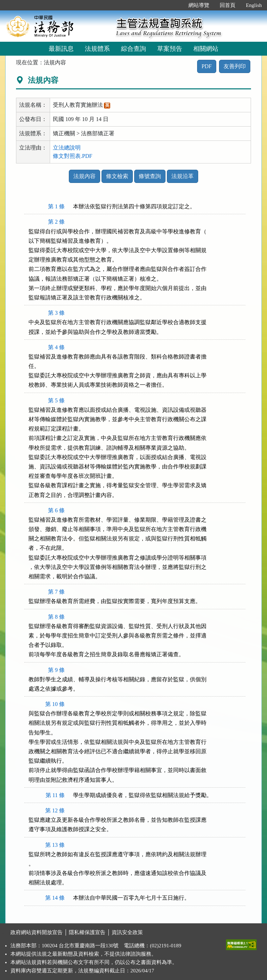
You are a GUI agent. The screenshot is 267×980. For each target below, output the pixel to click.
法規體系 (97, 49)
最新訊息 (61, 49)
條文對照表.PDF (72, 156)
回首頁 (228, 5)
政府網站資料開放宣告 (37, 932)
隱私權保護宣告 (87, 932)
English (254, 5)
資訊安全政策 (127, 932)
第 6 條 (56, 510)
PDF (207, 66)
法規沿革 (183, 176)
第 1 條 (56, 206)
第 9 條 (56, 670)
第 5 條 (56, 400)
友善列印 (235, 66)
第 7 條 (56, 592)
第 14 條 (55, 898)
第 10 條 (55, 704)
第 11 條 (55, 795)
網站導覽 (199, 5)
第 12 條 (55, 810)
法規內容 (84, 176)
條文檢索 (117, 176)
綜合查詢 (133, 49)
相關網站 (206, 49)
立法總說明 (67, 148)
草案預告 (170, 49)
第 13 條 (55, 845)
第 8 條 (56, 617)
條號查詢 (150, 176)
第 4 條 (56, 347)
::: (176, 5)
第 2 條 (56, 222)
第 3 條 (56, 313)
